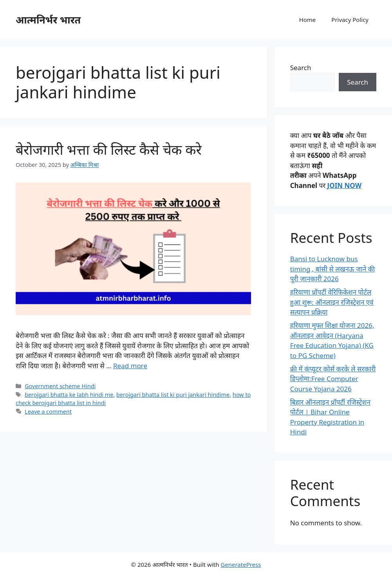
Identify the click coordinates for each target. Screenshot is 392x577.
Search (301, 68)
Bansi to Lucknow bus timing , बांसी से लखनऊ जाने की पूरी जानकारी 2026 (332, 269)
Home (308, 20)
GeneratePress (241, 564)
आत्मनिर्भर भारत (48, 20)
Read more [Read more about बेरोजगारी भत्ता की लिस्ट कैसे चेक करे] (130, 366)
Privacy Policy (350, 20)
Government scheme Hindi (60, 386)
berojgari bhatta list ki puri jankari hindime (173, 395)
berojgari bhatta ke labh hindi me (69, 395)
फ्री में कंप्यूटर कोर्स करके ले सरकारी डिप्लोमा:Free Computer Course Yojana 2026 (333, 379)
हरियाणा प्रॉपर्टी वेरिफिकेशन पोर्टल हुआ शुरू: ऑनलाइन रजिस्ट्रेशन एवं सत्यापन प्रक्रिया (332, 302)
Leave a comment (48, 411)
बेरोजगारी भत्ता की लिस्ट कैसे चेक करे (109, 149)
